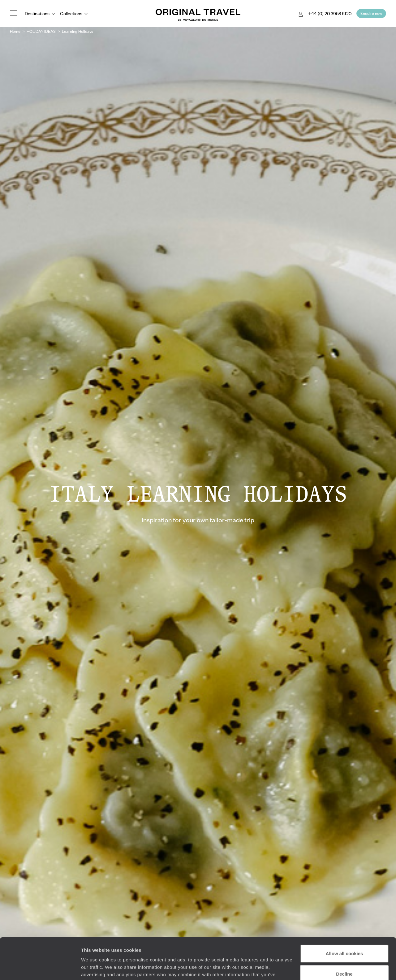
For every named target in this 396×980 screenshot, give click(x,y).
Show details (95, 968)
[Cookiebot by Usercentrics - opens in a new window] (40, 968)
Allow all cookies (344, 915)
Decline (344, 935)
